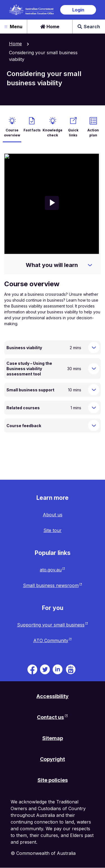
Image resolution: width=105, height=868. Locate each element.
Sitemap (53, 738)
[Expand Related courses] (94, 408)
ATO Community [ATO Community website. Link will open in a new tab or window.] (51, 640)
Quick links (73, 133)
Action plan (93, 133)
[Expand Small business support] (94, 390)
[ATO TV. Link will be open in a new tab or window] (71, 669)
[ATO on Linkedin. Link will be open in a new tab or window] (58, 669)
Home (50, 27)
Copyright (53, 759)
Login (78, 10)
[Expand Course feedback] (94, 425)
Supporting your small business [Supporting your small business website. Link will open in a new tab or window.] (51, 625)
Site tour (53, 530)
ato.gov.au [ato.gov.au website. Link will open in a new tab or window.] (51, 570)
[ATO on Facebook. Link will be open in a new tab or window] (32, 669)
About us (53, 515)
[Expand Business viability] (94, 347)
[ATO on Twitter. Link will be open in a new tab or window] (45, 669)
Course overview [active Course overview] (12, 133)
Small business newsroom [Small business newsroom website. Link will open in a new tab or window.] (51, 585)
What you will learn (52, 265)
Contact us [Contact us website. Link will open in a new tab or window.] (50, 717)
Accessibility (53, 696)
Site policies (53, 780)
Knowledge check (53, 133)
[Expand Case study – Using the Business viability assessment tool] (94, 369)
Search (89, 27)
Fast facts (32, 130)
